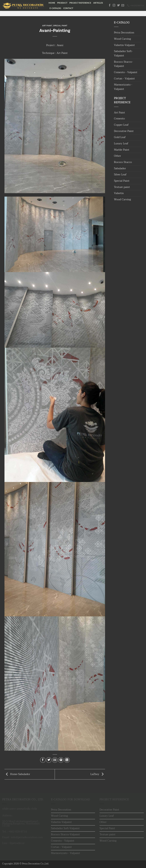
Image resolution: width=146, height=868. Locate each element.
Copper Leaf (121, 125)
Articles (98, 3)
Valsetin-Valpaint (124, 45)
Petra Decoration (124, 33)
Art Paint (47, 26)
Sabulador (120, 168)
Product (62, 3)
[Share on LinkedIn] (67, 760)
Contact (68, 8)
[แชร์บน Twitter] (49, 760)
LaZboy (98, 774)
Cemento (119, 119)
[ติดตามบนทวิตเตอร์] (118, 5)
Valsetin (119, 193)
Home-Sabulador (17, 774)
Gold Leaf (120, 137)
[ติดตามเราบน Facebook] (110, 5)
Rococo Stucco (123, 162)
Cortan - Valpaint (124, 79)
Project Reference (80, 3)
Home (52, 3)
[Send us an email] (123, 5)
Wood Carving (122, 39)
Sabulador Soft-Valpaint (123, 53)
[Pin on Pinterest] (61, 760)
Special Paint (60, 26)
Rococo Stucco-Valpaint (123, 64)
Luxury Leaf (121, 144)
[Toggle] (142, 810)
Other (117, 156)
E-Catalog (55, 8)
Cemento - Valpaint (126, 72)
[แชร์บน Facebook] (43, 760)
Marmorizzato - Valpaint (123, 87)
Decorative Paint (124, 131)
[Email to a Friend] (55, 760)
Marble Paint (122, 150)
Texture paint (122, 187)
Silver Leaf (120, 175)
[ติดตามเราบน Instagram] (114, 5)
